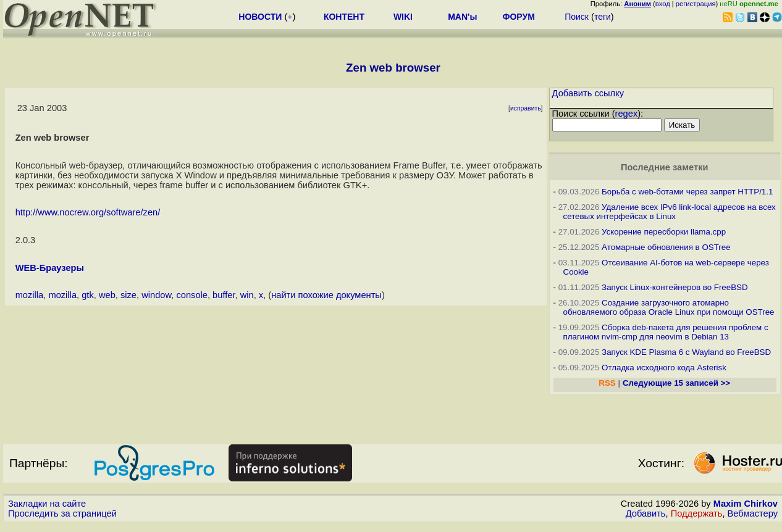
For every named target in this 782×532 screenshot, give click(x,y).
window (156, 295)
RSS (607, 383)
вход (663, 4)
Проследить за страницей (62, 513)
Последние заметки (665, 167)
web (107, 295)
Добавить (646, 513)
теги (603, 17)
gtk (88, 295)
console (192, 295)
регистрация (696, 4)
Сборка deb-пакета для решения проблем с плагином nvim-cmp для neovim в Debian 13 (666, 332)
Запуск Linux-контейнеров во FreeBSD (675, 287)
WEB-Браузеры (50, 268)
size (128, 295)
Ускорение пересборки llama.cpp (664, 232)
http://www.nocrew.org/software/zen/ (88, 212)
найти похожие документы (326, 295)
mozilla (30, 295)
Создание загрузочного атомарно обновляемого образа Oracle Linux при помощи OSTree (669, 307)
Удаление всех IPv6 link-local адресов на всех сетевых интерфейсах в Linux (670, 212)
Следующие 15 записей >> (676, 383)
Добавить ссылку (588, 93)
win (247, 295)
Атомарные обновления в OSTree (666, 247)
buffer (224, 295)
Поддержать (697, 513)
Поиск (577, 17)
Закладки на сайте (47, 504)
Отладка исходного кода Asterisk (664, 368)
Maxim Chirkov (746, 504)
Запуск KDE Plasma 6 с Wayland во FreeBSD (686, 352)
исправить (526, 108)
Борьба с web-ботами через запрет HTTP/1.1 (687, 192)
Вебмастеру (753, 513)
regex (627, 114)
